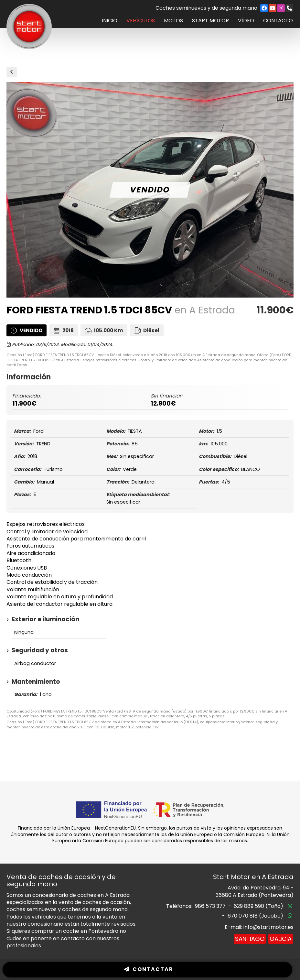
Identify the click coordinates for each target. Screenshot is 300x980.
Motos (173, 21)
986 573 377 (210, 906)
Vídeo (246, 21)
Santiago (250, 939)
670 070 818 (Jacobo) (255, 916)
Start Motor (210, 21)
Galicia (281, 939)
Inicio (110, 21)
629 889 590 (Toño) (258, 906)
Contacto (278, 21)
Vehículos (141, 21)
